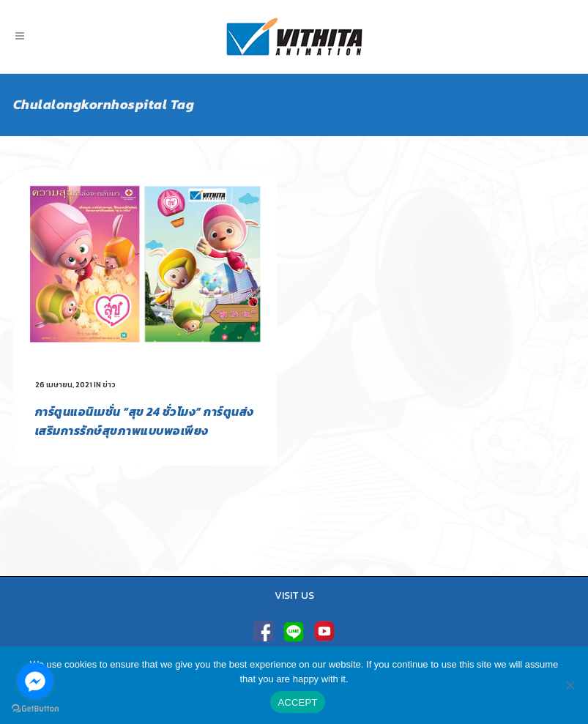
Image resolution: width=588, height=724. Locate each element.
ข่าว (109, 385)
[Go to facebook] (35, 681)
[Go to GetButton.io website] (35, 709)
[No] (570, 685)
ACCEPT (297, 702)
